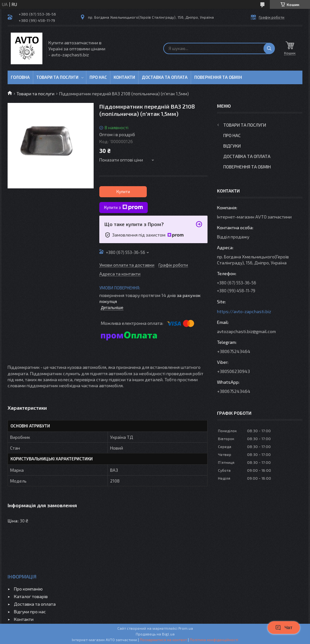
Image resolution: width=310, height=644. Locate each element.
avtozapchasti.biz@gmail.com (246, 331)
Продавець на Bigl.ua (155, 634)
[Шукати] (269, 48)
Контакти (124, 77)
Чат (284, 628)
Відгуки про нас (30, 612)
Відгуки (232, 146)
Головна (20, 77)
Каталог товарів (31, 596)
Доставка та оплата (165, 77)
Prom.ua (186, 628)
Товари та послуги (57, 77)
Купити (123, 192)
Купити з (124, 207)
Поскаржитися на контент (163, 640)
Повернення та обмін (218, 77)
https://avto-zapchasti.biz (244, 311)
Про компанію (28, 589)
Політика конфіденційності (214, 640)
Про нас (98, 77)
